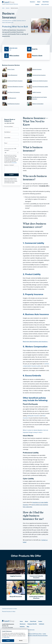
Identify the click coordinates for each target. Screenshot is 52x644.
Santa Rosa (19, 21)
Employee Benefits (32, 624)
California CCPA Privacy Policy (35, 634)
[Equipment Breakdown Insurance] (14, 87)
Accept (8, 641)
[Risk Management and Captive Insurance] (38, 98)
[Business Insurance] (38, 69)
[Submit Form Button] (12, 175)
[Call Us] (15, 49)
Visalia (7, 23)
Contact (40, 621)
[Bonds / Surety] (14, 69)
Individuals (42, 624)
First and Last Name (9, 127)
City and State (8, 138)
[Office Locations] (15, 56)
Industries (22, 627)
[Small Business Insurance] (14, 104)
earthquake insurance (33, 416)
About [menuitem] (39, 2)
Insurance (8, 8)
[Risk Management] (14, 98)
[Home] (8, 621)
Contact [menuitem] (37, 5)
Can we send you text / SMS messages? (10, 149)
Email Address (8, 132)
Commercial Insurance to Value (10, 609)
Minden (15, 21)
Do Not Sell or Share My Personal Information (37, 636)
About (26, 621)
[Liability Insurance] (38, 92)
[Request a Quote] (37, 56)
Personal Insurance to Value (9, 612)
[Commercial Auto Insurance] (38, 75)
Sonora (23, 21)
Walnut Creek (11, 23)
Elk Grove (10, 21)
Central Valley (5, 21)
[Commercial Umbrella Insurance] (38, 81)
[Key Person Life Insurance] (14, 92)
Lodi (13, 21)
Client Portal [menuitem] (46, 2)
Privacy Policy (7, 637)
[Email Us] (35, 49)
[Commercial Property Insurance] (14, 81)
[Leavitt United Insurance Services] (8, 2)
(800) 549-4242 (31, 630)
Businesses (23, 624)
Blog (28, 627)
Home (3, 8)
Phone (6, 143)
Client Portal (33, 621)
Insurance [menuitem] (32, 2)
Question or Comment (9, 165)
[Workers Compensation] (38, 104)
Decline (21, 641)
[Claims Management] (14, 75)
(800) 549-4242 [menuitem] (45, 5)
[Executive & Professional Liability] (38, 87)
